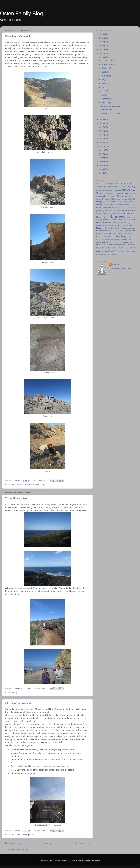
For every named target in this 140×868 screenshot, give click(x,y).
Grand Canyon (101, 213)
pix (127, 231)
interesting (107, 220)
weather (100, 252)
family (24, 835)
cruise (133, 196)
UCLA (121, 248)
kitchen (115, 223)
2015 (102, 135)
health (132, 213)
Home (48, 843)
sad (113, 237)
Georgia (113, 211)
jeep (121, 220)
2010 (102, 154)
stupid (99, 245)
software (105, 242)
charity (99, 196)
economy (124, 199)
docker (108, 199)
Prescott (107, 234)
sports (113, 242)
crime (128, 196)
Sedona (110, 239)
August (105, 76)
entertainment (109, 202)
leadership (123, 223)
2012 (102, 146)
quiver (120, 234)
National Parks (103, 228)
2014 (102, 139)
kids (110, 222)
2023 (102, 46)
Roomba (100, 237)
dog (113, 199)
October (105, 68)
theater (124, 245)
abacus (104, 184)
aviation (117, 187)
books (126, 190)
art (105, 187)
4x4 (98, 184)
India (133, 217)
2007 (102, 165)
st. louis (119, 242)
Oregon (124, 228)
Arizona (100, 187)
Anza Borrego (18, 485)
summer (105, 245)
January (105, 103)
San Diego (121, 236)
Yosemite (112, 254)
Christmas (105, 196)
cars (126, 193)
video (126, 248)
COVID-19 (121, 196)
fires (133, 205)
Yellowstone (105, 254)
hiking (15, 692)
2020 (102, 57)
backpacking (128, 186)
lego (129, 223)
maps (106, 225)
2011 (102, 150)
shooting (117, 239)
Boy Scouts (30, 485)
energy (99, 202)
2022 (102, 49)
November (106, 64)
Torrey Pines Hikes (16, 498)
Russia (107, 237)
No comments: (40, 481)
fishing (99, 208)
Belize (107, 190)
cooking (113, 196)
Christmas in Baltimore (18, 703)
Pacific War (102, 231)
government (129, 210)
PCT (110, 231)
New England (116, 228)
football (115, 208)
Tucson (115, 248)
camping (40, 485)
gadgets (132, 208)
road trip (131, 234)
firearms (127, 205)
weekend (111, 251)
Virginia (132, 248)
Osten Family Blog (21, 13)
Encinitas (131, 199)
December (106, 61)
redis (125, 234)
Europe (132, 202)
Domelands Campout (18, 36)
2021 (102, 53)
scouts (99, 239)
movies (125, 225)
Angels (111, 184)
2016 (102, 131)
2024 (102, 42)
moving (132, 225)
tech (111, 245)
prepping (99, 234)
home (128, 217)
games (31, 835)
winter (133, 252)
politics (132, 231)
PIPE (122, 231)
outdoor (132, 228)
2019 (102, 119)
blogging (117, 190)
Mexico (112, 225)
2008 (102, 162)
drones (117, 199)
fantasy (106, 205)
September (107, 72)
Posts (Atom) (23, 849)
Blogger (97, 861)
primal (114, 234)
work (98, 254)
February (106, 99)
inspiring (99, 220)
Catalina (132, 193)
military (118, 225)
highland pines (102, 217)
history (121, 217)
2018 (102, 123)
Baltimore (16, 835)
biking (111, 190)
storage (132, 242)
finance (119, 205)
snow (99, 242)
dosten (116, 265)
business (109, 193)
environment (122, 202)
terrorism (117, 245)
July (104, 80)
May (104, 87)
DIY (103, 199)
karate (104, 223)
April (104, 91)
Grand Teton (111, 213)
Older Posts (82, 843)
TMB (102, 248)
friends (120, 208)
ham (122, 213)
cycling (99, 199)
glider (119, 211)
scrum (104, 239)
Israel (115, 220)
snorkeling (131, 239)
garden (106, 211)
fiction (113, 205)
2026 (102, 34)
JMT (126, 220)
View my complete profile (120, 268)
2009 (102, 158)
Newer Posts (13, 843)
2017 (102, 127)
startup (126, 242)
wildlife (121, 252)
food (110, 208)
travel (108, 248)
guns (118, 213)
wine (127, 252)
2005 (102, 173)
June (104, 83)
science (132, 237)
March (105, 95)
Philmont (116, 231)
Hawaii (127, 213)
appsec (132, 184)
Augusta (110, 187)
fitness (105, 208)
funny (126, 208)
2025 (102, 38)
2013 (102, 142)
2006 (102, 169)
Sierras (124, 239)
